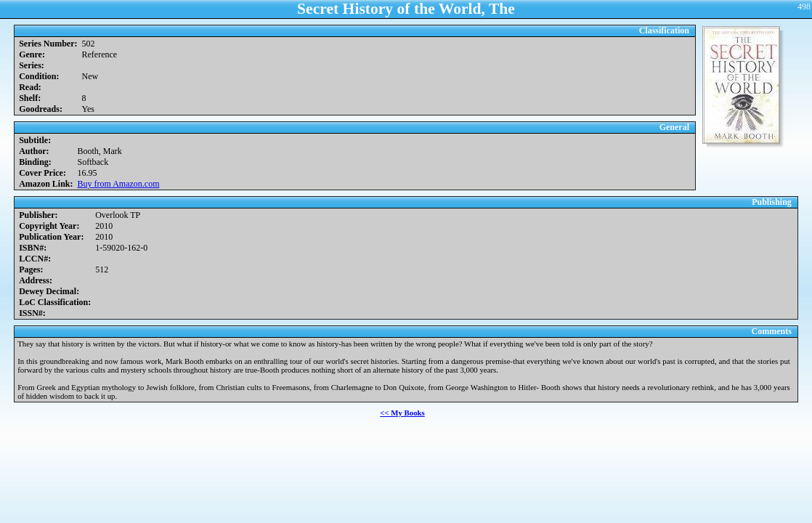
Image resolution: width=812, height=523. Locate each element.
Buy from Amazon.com (119, 184)
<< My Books (402, 413)
